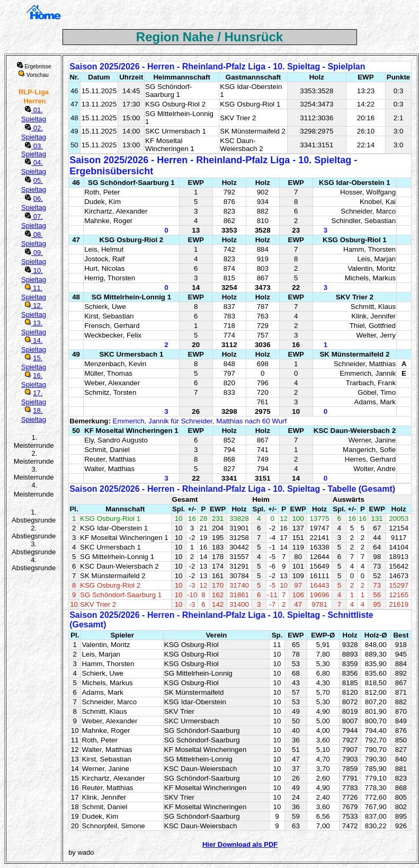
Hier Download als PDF (240, 844)
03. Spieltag (34, 150)
